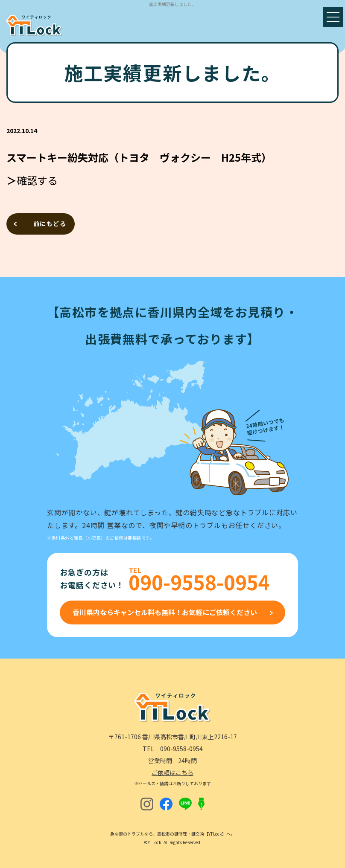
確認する (37, 180)
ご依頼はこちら (172, 772)
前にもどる (50, 224)
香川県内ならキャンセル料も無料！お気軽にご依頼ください (165, 612)
